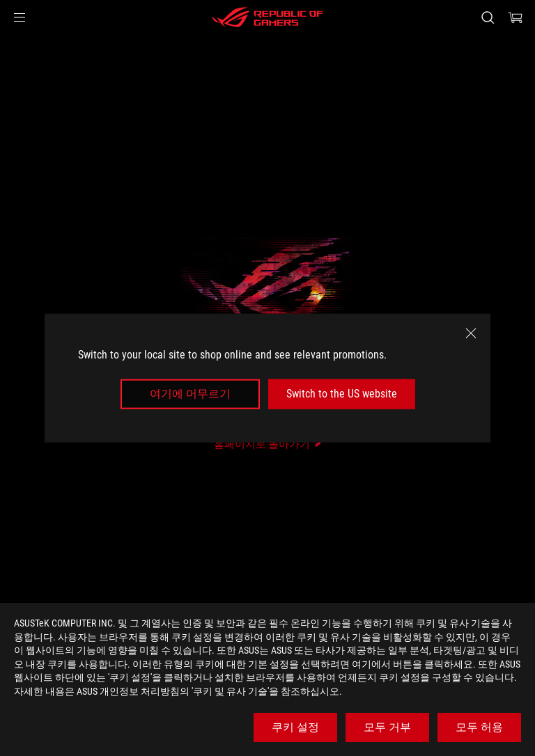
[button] (20, 17)
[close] (471, 333)
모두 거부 (387, 727)
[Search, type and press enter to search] (487, 17)
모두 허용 (479, 727)
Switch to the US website (342, 394)
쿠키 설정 (295, 727)
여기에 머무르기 (190, 394)
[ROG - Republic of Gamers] (267, 17)
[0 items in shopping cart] (515, 17)
